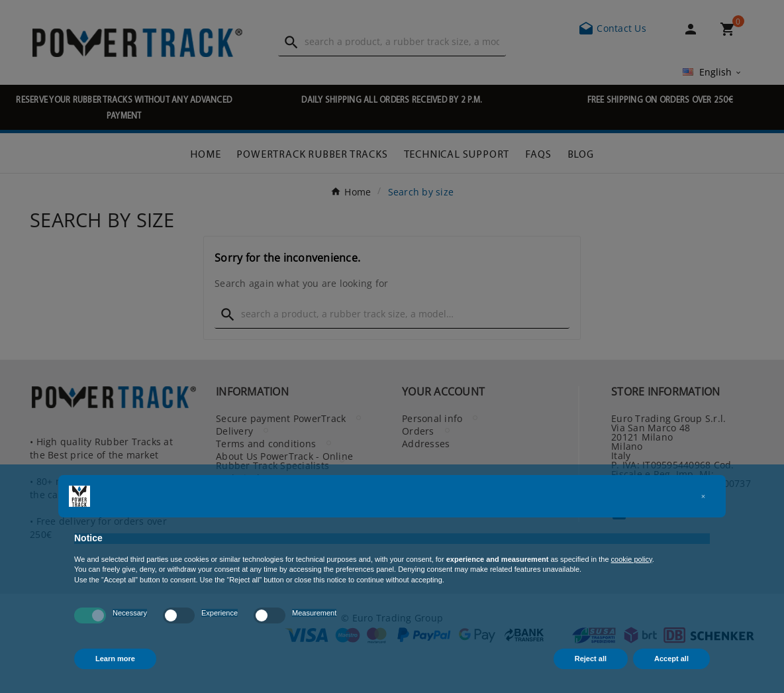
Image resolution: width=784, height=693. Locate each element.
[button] (703, 496)
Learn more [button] (115, 659)
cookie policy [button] (632, 559)
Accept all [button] (671, 659)
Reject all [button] (591, 659)
